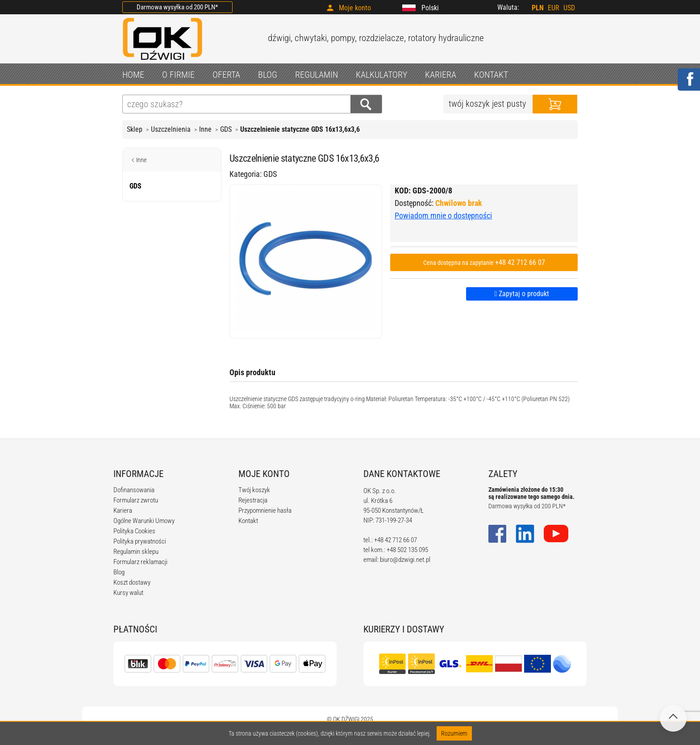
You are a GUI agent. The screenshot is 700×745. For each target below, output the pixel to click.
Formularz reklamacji (140, 562)
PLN (538, 8)
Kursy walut (128, 593)
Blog (119, 572)
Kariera (123, 511)
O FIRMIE (178, 75)
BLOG (268, 75)
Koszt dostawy (132, 582)
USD (569, 8)
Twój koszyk (254, 490)
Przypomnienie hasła (265, 511)
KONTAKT (491, 75)
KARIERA (441, 75)
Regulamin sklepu (136, 552)
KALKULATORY (381, 75)
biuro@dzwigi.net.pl (405, 560)
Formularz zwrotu (136, 500)
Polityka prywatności (140, 541)
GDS (226, 129)
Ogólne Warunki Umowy (144, 521)
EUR (554, 8)
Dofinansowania (134, 490)
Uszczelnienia (171, 129)
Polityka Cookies (134, 531)
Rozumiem (454, 733)
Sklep (135, 129)
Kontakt (248, 521)
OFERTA (226, 75)
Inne (205, 129)
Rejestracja (253, 500)
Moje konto (355, 8)
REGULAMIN (317, 75)
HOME (133, 75)
